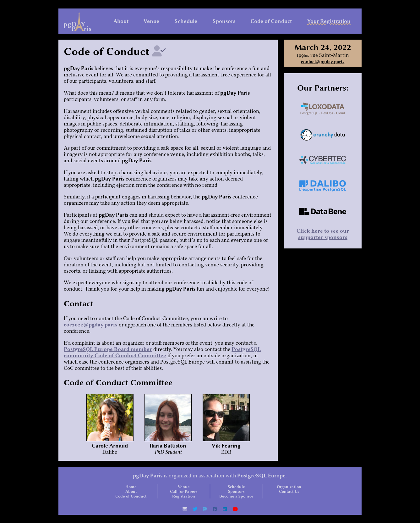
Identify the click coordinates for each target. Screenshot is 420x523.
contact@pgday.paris (323, 62)
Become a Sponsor (236, 496)
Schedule (186, 21)
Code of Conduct (271, 21)
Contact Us (289, 491)
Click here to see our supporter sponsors (323, 234)
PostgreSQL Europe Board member (108, 349)
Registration (184, 496)
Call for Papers (184, 491)
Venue (151, 21)
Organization (289, 487)
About (121, 21)
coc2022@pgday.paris (91, 325)
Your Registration (329, 21)
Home (131, 487)
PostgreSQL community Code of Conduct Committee (162, 352)
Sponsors (224, 21)
